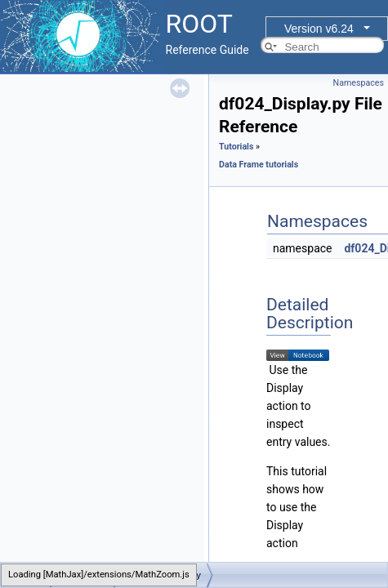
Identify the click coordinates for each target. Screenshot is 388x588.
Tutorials (236, 147)
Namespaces (359, 83)
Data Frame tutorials (259, 165)
